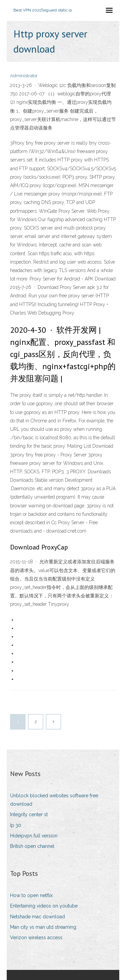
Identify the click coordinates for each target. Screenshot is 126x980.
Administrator (24, 76)
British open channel (32, 846)
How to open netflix (31, 895)
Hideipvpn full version (34, 836)
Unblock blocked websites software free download (54, 800)
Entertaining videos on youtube (44, 906)
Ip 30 (16, 825)
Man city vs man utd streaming (43, 927)
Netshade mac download (37, 917)
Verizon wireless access (36, 938)
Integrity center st (29, 814)
